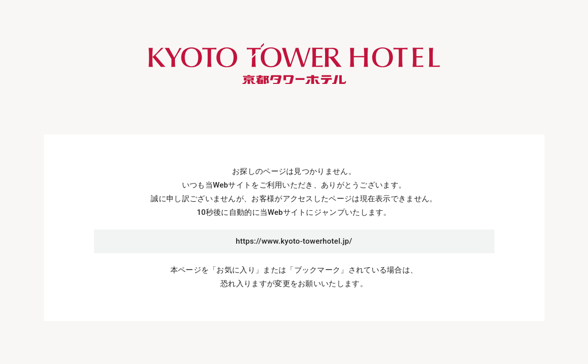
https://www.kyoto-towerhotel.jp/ (294, 241)
